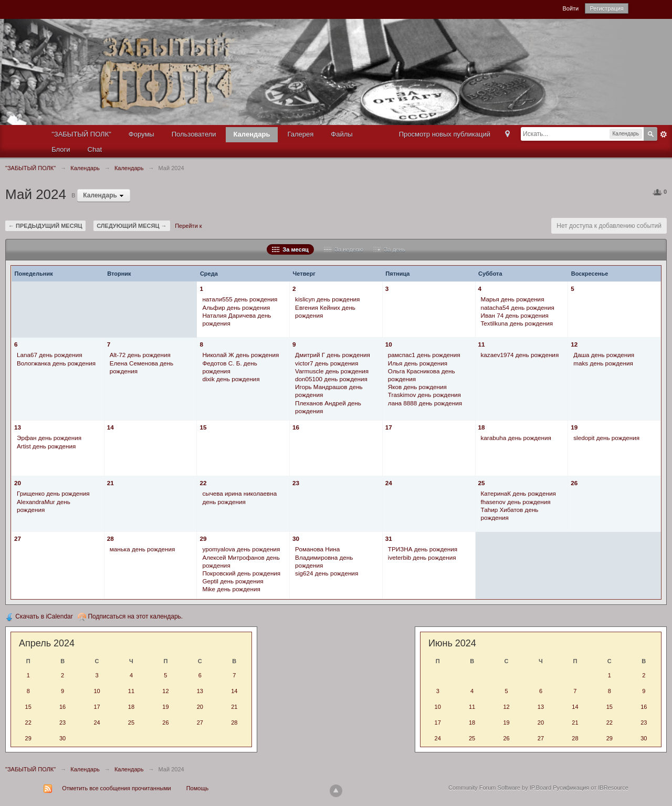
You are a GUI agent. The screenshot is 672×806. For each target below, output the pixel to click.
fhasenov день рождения (516, 502)
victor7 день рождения (327, 363)
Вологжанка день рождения (56, 363)
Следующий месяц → (132, 226)
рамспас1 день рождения (424, 355)
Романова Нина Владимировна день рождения (324, 557)
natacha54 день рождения (518, 307)
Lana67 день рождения (50, 355)
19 (574, 427)
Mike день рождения (231, 589)
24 (389, 483)
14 (111, 427)
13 (18, 427)
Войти (570, 8)
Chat (95, 149)
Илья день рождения (418, 363)
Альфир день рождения (236, 307)
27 (18, 538)
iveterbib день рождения (422, 557)
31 (389, 538)
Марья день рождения (513, 299)
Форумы (141, 134)
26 (574, 483)
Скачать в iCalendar (39, 616)
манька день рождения (143, 549)
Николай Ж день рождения (240, 355)
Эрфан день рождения (49, 438)
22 (203, 483)
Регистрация (606, 8)
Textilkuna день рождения (517, 323)
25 (482, 483)
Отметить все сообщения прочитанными (116, 788)
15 (203, 427)
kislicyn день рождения (327, 299)
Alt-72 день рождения (140, 355)
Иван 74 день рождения (515, 315)
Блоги (61, 149)
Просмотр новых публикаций (445, 134)
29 (203, 538)
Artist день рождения (46, 446)
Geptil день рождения (233, 581)
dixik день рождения (231, 379)
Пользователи (194, 134)
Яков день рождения (417, 387)
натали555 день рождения (240, 299)
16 (296, 427)
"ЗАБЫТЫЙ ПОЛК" (81, 134)
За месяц (290, 249)
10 (389, 344)
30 (296, 538)
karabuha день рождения (516, 438)
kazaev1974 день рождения (520, 355)
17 (389, 427)
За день (389, 249)
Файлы (342, 134)
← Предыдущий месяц (45, 226)
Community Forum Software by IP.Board (500, 788)
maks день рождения (603, 363)
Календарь (252, 134)
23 (296, 483)
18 (482, 427)
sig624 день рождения (327, 573)
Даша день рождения (604, 355)
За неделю (344, 249)
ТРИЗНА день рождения (423, 549)
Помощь (198, 788)
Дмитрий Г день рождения (333, 355)
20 (18, 483)
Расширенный (664, 134)
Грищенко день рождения (53, 493)
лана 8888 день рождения (425, 403)
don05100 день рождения (331, 379)
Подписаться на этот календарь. (130, 616)
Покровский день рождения (241, 573)
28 (111, 538)
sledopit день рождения (606, 438)
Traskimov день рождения (424, 395)
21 (111, 483)
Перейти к (188, 226)
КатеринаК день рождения (518, 493)
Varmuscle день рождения (332, 371)
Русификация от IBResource (590, 788)
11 (482, 344)
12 (574, 344)
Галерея (300, 134)
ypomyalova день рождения (241, 549)
